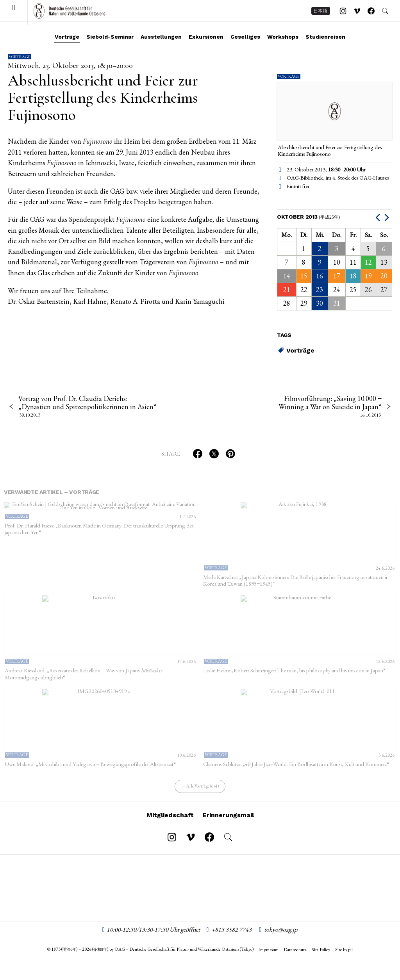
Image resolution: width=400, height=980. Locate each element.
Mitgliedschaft (170, 823)
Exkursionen (206, 37)
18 (353, 276)
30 (320, 303)
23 (320, 290)
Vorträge (67, 37)
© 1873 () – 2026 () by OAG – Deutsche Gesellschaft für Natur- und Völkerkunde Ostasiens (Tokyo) (151, 958)
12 (368, 262)
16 (320, 276)
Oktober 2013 (309, 217)
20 (384, 276)
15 (304, 276)
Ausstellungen (161, 37)
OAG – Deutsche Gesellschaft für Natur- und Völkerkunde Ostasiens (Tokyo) (70, 14)
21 (287, 290)
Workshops (283, 37)
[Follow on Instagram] (343, 14)
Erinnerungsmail (228, 823)
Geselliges (245, 37)
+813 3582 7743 (231, 938)
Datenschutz (295, 958)
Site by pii (344, 958)
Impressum (268, 958)
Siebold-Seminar (110, 37)
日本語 (320, 14)
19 (368, 276)
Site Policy (321, 958)
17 (337, 276)
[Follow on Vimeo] (357, 14)
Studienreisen (325, 37)
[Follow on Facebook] (371, 14)
